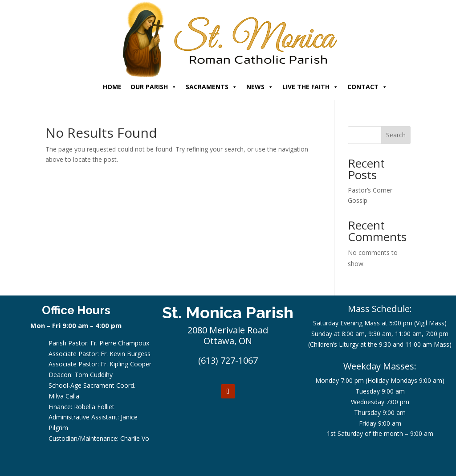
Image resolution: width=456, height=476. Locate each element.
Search (396, 135)
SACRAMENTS (212, 87)
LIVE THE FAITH (310, 87)
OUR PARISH (154, 87)
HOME (112, 87)
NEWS (260, 87)
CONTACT (367, 87)
